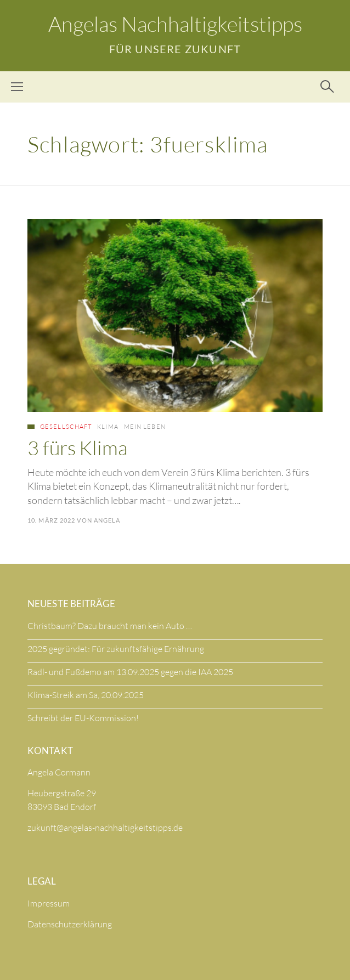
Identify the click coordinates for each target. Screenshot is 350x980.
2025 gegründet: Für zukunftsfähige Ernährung (116, 649)
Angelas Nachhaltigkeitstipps (175, 24)
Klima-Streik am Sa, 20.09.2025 (86, 695)
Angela (107, 520)
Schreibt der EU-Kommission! (83, 718)
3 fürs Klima (78, 447)
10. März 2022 (51, 520)
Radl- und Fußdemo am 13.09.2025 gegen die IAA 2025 (130, 672)
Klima (108, 427)
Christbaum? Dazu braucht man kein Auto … (110, 626)
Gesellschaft (66, 427)
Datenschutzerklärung (70, 924)
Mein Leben (145, 427)
